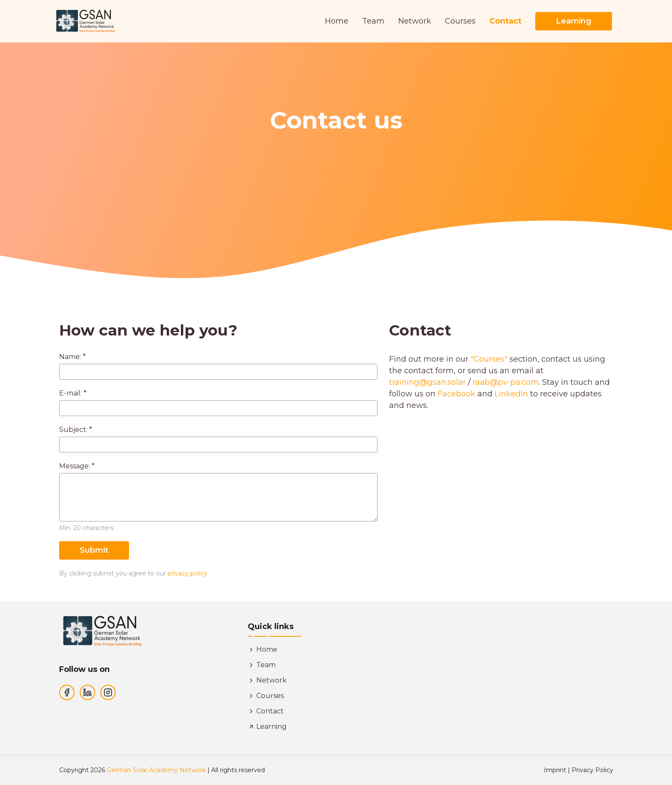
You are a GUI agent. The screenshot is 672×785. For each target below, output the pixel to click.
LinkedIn (511, 394)
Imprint (555, 770)
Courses (460, 21)
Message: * (77, 466)
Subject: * (76, 430)
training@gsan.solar (427, 382)
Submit (94, 550)
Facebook (456, 394)
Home (337, 21)
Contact (505, 21)
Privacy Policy (592, 770)
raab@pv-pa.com (506, 382)
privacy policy (187, 574)
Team (373, 21)
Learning (574, 21)
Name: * (72, 357)
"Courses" (489, 359)
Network (415, 21)
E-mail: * (73, 393)
